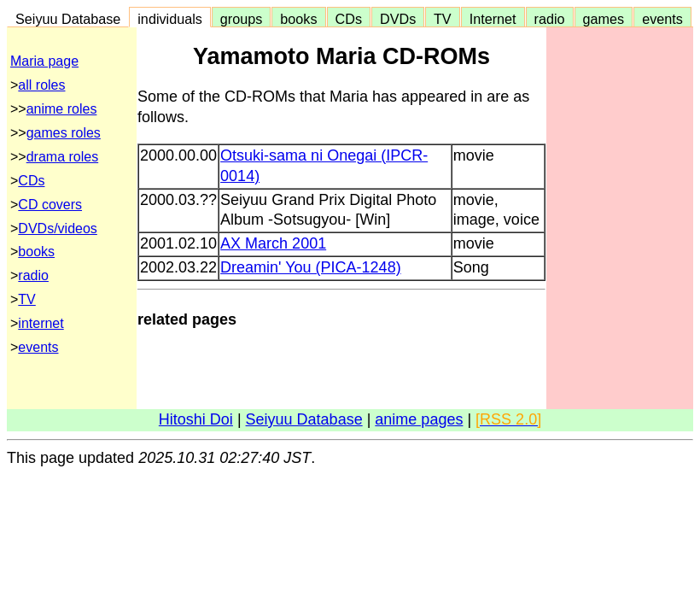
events (662, 19)
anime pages (419, 419)
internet (41, 323)
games (604, 19)
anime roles (62, 109)
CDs (349, 19)
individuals (170, 19)
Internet (493, 19)
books (298, 19)
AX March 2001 (273, 243)
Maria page (44, 61)
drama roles (62, 157)
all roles (41, 85)
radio (550, 19)
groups (242, 19)
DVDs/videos (57, 228)
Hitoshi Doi (196, 419)
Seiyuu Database (68, 19)
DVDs (398, 19)
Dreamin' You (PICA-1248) (311, 267)
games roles (64, 133)
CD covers (50, 205)
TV (442, 19)
